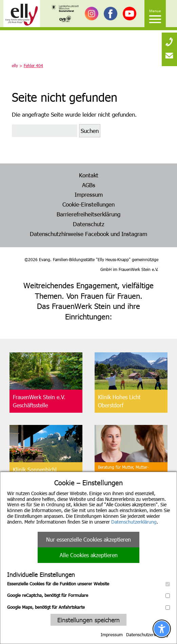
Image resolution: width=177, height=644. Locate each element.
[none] (169, 39)
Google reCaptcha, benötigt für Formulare (88, 595)
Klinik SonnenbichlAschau (35, 474)
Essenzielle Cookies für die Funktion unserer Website (88, 584)
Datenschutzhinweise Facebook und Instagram (88, 234)
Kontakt (89, 175)
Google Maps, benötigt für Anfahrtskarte (88, 607)
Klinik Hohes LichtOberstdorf (119, 401)
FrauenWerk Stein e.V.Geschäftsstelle (39, 401)
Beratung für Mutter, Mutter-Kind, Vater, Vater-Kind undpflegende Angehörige (123, 474)
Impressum (112, 635)
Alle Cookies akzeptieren (89, 555)
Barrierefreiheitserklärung (88, 214)
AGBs (89, 185)
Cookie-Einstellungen (88, 204)
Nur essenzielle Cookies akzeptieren (88, 539)
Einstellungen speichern (88, 620)
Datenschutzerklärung (134, 522)
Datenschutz (89, 224)
